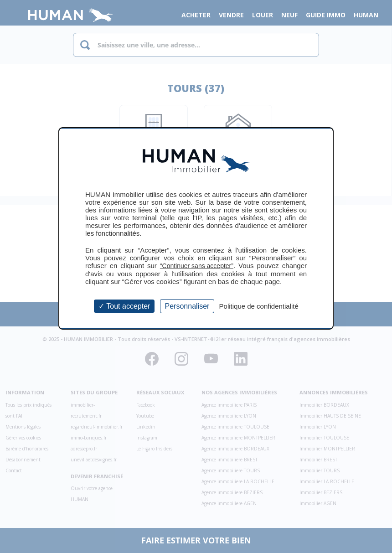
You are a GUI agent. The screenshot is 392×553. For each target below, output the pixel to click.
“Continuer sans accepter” (197, 266)
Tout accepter (124, 306)
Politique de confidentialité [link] (259, 306)
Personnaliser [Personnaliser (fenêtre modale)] (187, 306)
